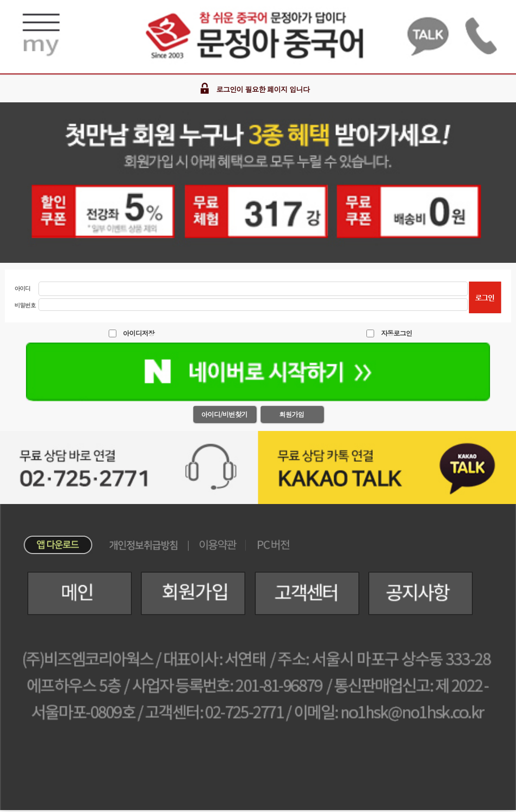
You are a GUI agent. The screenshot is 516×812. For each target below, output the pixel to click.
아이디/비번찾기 (225, 414)
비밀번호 (25, 305)
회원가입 (292, 414)
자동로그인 (396, 333)
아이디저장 (139, 333)
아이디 (22, 288)
